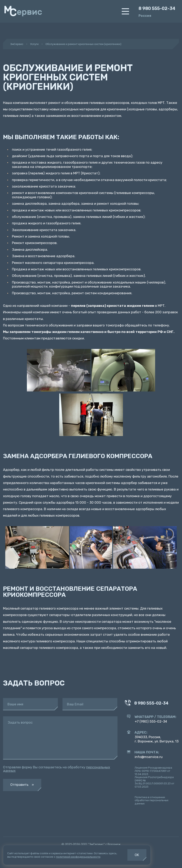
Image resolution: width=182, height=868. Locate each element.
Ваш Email (75, 704)
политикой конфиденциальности (78, 857)
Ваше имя (15, 704)
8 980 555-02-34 (157, 9)
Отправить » (22, 785)
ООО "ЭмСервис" (93, 844)
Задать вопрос (20, 722)
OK (137, 855)
